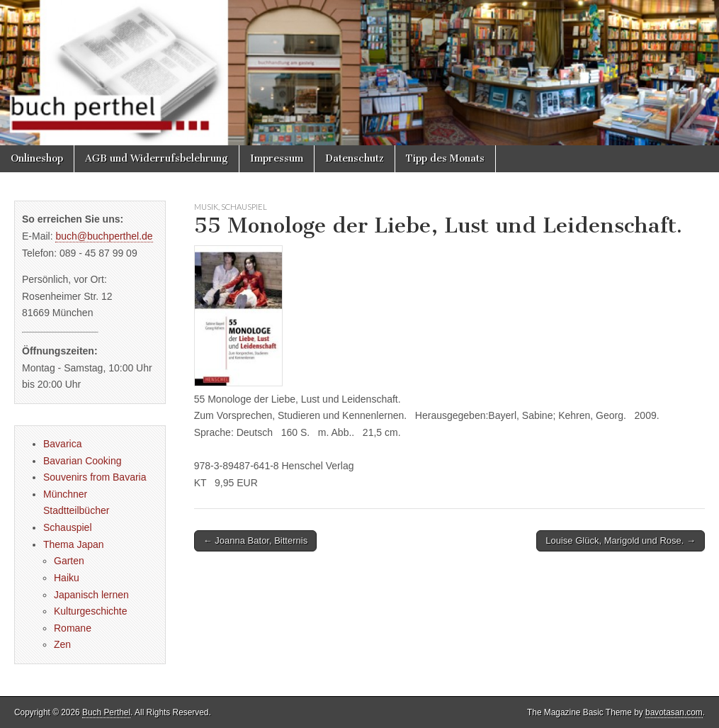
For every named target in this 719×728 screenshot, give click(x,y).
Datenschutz (355, 158)
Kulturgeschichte (91, 611)
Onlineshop (37, 158)
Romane (73, 628)
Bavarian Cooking (83, 461)
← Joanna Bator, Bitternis (255, 541)
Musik (206, 207)
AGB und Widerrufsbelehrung (157, 158)
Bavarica (62, 444)
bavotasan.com (674, 712)
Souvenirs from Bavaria (95, 477)
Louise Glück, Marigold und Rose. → (621, 541)
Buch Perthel (106, 712)
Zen (62, 644)
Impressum (277, 158)
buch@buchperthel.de (104, 236)
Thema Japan (74, 544)
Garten (69, 561)
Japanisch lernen (91, 595)
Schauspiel (244, 207)
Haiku (67, 578)
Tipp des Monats (445, 158)
